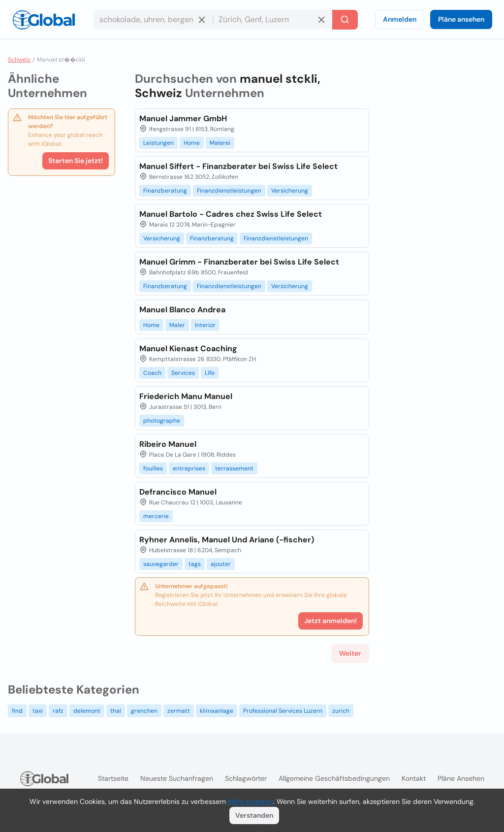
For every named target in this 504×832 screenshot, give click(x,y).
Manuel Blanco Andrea (182, 310)
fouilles (153, 468)
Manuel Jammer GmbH (183, 118)
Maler (177, 325)
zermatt (179, 711)
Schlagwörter (246, 778)
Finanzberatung (165, 191)
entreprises (189, 468)
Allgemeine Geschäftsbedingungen (334, 778)
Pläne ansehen (461, 19)
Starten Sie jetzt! (76, 161)
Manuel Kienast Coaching (188, 349)
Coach (152, 373)
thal (116, 711)
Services (183, 373)
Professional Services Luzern (283, 711)
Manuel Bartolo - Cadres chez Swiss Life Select (231, 214)
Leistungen (158, 143)
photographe (162, 421)
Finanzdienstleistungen (229, 191)
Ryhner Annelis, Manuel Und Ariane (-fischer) (227, 540)
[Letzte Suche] (345, 20)
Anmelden (400, 19)
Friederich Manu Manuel (186, 396)
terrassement (234, 468)
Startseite (113, 778)
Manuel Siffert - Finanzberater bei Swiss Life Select (238, 166)
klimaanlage (217, 711)
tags (195, 564)
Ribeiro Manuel (168, 444)
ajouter (221, 564)
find (17, 711)
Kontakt (414, 778)
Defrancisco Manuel (178, 492)
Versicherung (290, 191)
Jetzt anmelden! (331, 621)
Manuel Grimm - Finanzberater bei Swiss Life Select (239, 262)
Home (192, 143)
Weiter (350, 653)
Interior (205, 325)
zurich (341, 711)
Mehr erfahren (251, 801)
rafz (58, 711)
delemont (87, 711)
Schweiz (19, 60)
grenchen (144, 711)
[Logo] (44, 20)
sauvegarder (161, 564)
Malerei (220, 143)
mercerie (156, 516)
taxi (38, 711)
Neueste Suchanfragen (177, 778)
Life (210, 373)
